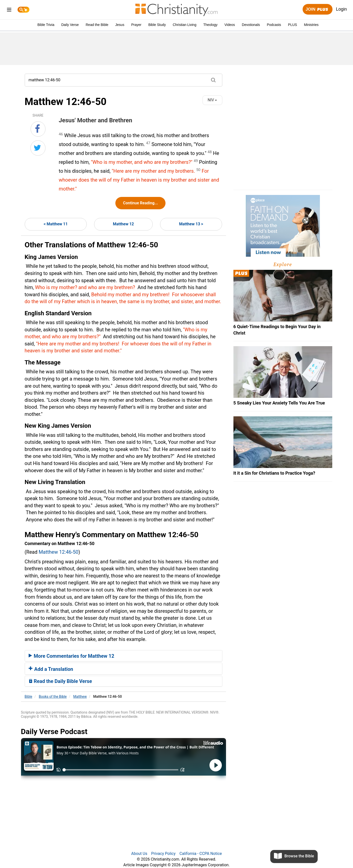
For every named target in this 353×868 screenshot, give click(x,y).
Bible (29, 697)
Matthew (80, 697)
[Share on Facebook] (38, 129)
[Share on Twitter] (38, 148)
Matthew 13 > (191, 224)
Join (317, 10)
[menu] (9, 11)
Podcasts (274, 25)
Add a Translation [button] (51, 669)
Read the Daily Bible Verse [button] (60, 681)
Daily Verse (70, 25)
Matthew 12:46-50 (58, 552)
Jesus (120, 25)
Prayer (136, 25)
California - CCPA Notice (201, 854)
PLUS (293, 25)
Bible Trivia (46, 25)
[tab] (124, 656)
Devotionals (251, 25)
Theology (210, 25)
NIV (212, 100)
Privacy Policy (163, 854)
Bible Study (157, 25)
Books (53, 697)
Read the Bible (97, 25)
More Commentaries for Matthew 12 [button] (72, 656)
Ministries (311, 25)
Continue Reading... (140, 203)
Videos (230, 25)
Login (341, 9)
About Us (139, 854)
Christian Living (185, 25)
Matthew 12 (123, 224)
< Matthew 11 (56, 224)
